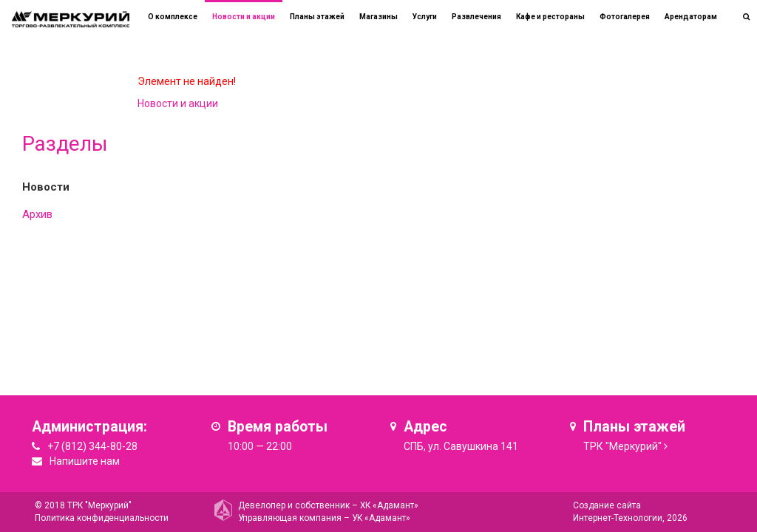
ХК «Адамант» (389, 505)
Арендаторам (691, 17)
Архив (37, 214)
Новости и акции (244, 17)
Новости (46, 187)
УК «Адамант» (381, 518)
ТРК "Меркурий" (622, 446)
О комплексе (173, 17)
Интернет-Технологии (618, 518)
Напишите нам (85, 461)
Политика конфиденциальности (102, 518)
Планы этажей (317, 17)
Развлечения (476, 17)
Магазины (378, 17)
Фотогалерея (625, 17)
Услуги (425, 17)
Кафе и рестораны (550, 17)
